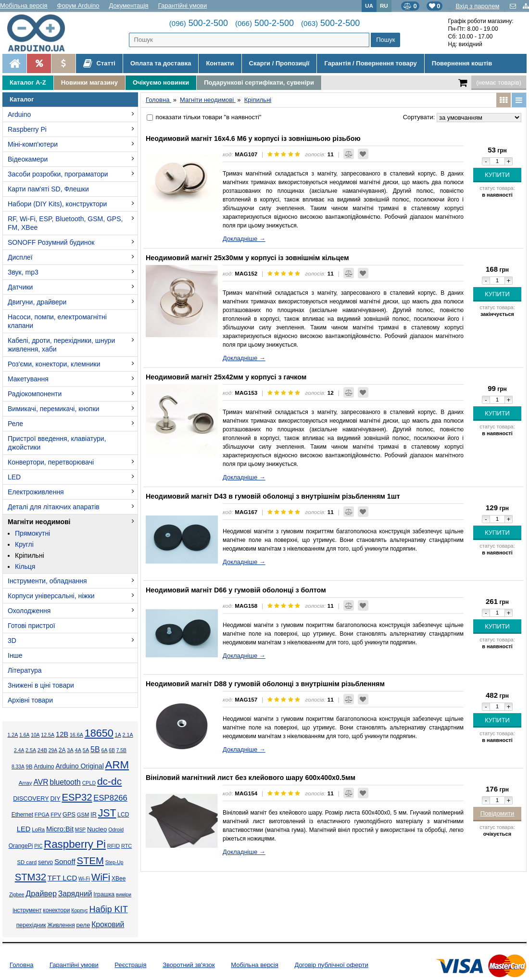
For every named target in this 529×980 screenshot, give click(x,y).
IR (94, 815)
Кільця (25, 566)
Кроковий (108, 924)
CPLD (89, 783)
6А (104, 750)
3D (12, 641)
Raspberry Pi (27, 129)
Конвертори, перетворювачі (51, 462)
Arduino (19, 114)
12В (62, 734)
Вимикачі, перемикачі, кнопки (53, 409)
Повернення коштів (462, 63)
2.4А (19, 750)
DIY (55, 799)
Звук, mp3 (23, 272)
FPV (56, 815)
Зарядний (75, 894)
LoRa (38, 829)
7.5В (121, 750)
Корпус (79, 910)
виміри (124, 895)
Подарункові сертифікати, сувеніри (259, 82)
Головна (21, 965)
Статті (99, 63)
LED (14, 477)
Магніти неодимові (39, 522)
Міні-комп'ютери (33, 144)
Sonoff (65, 861)
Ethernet (22, 815)
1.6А (24, 735)
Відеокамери (28, 159)
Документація (129, 6)
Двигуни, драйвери (37, 302)
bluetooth (65, 782)
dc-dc (109, 781)
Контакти (220, 63)
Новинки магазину (89, 82)
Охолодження (29, 611)
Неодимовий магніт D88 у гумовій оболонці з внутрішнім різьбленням (265, 684)
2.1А (128, 735)
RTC (126, 846)
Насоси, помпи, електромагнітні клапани (57, 321)
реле (83, 925)
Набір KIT (108, 909)
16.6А (76, 735)
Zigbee (17, 895)
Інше (15, 655)
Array (25, 783)
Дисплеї (20, 257)
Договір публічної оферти (331, 965)
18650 (99, 733)
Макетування (28, 379)
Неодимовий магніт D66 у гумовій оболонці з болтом (236, 590)
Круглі (24, 544)
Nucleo (97, 829)
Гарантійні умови (183, 6)
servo (45, 862)
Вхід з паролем (477, 6)
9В (29, 766)
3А (70, 750)
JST (107, 813)
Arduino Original (79, 766)
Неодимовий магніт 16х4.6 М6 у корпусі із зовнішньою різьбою (253, 138)
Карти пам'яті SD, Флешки (48, 189)
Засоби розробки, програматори (58, 174)
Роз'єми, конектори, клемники (54, 364)
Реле (15, 424)
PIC (38, 846)
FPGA (42, 815)
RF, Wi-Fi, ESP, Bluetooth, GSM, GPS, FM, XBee (65, 223)
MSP (80, 830)
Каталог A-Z (28, 82)
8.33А (18, 767)
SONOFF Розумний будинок (51, 242)
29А (53, 750)
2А (62, 750)
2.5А (31, 750)
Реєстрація (130, 965)
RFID (113, 846)
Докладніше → (244, 239)
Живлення (61, 925)
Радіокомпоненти (35, 394)
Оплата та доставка (161, 63)
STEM (90, 861)
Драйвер (41, 893)
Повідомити (498, 813)
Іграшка (104, 894)
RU (384, 6)
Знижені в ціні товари (41, 685)
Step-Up (114, 862)
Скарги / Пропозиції (279, 63)
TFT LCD (62, 878)
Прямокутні (32, 533)
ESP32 (77, 797)
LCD (123, 815)
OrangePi (21, 846)
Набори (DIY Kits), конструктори (57, 204)
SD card (27, 862)
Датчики (20, 287)
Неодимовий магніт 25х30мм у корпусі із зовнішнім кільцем (247, 258)
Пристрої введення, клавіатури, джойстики (57, 443)
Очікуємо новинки (161, 82)
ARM (117, 765)
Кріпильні (30, 555)
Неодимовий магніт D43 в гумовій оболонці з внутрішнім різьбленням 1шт (273, 496)
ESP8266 (110, 798)
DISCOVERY (31, 799)
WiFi (101, 877)
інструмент (27, 910)
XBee (119, 879)
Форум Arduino (78, 6)
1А (118, 735)
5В (95, 749)
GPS (69, 815)
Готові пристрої (31, 626)
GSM (83, 815)
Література (25, 670)
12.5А (48, 735)
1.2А (13, 735)
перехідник (31, 925)
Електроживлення (36, 492)
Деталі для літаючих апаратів (54, 507)
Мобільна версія (24, 6)
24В (42, 750)
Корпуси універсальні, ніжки (51, 596)
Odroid (116, 829)
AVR (41, 782)
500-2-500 (199, 23)
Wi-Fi (84, 879)
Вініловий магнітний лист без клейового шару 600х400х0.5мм (251, 778)
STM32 (31, 877)
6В (112, 750)
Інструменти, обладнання (47, 581)
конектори (56, 910)
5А (86, 750)
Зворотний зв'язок (189, 965)
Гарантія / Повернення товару (370, 63)
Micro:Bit (60, 829)
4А (78, 750)
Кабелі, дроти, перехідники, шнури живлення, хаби (61, 345)
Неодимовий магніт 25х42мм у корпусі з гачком (226, 377)
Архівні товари (30, 700)
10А (35, 735)
